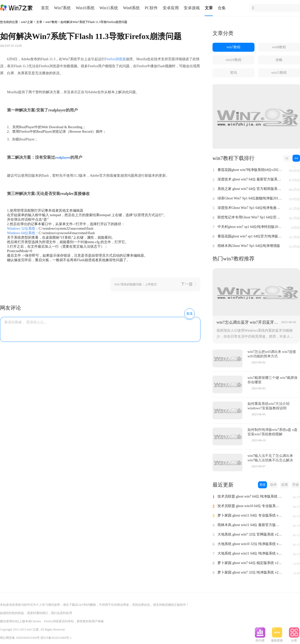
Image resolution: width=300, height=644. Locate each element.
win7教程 (51, 22)
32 (287, 158)
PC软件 (151, 8)
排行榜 (260, 639)
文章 (209, 8)
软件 (273, 485)
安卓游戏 (192, 8)
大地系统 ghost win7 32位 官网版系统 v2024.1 (250, 534)
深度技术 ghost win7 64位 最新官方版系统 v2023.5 (250, 179)
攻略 (279, 60)
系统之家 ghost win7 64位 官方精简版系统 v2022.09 (250, 189)
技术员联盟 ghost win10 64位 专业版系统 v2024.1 (250, 506)
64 (296, 158)
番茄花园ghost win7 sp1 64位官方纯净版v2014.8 (250, 236)
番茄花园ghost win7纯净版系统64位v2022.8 (250, 170)
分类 (294, 639)
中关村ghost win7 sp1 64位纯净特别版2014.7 (250, 227)
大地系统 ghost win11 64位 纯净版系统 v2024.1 (250, 553)
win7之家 (27, 22)
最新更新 (277, 639)
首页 (45, 8)
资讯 (233, 73)
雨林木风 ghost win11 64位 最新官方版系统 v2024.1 (250, 525)
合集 (222, 8)
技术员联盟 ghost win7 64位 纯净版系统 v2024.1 (250, 496)
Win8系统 (131, 8)
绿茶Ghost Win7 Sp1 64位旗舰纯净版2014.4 (250, 198)
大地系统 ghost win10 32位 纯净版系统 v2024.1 (250, 544)
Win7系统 (62, 8)
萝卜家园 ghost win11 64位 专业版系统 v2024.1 (250, 515)
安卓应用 (171, 8)
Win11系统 (109, 8)
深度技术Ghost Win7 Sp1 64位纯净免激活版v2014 (250, 208)
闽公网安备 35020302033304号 (20, 638)
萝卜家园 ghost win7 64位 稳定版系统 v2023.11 (250, 563)
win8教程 (279, 47)
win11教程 (279, 73)
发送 (189, 314)
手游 (295, 485)
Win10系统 (85, 8)
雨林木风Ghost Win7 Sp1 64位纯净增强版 (249, 246)
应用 (284, 485)
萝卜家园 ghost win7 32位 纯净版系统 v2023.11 (250, 572)
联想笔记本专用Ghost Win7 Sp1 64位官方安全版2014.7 (250, 217)
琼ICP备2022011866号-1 (56, 638)
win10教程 (234, 60)
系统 (262, 485)
